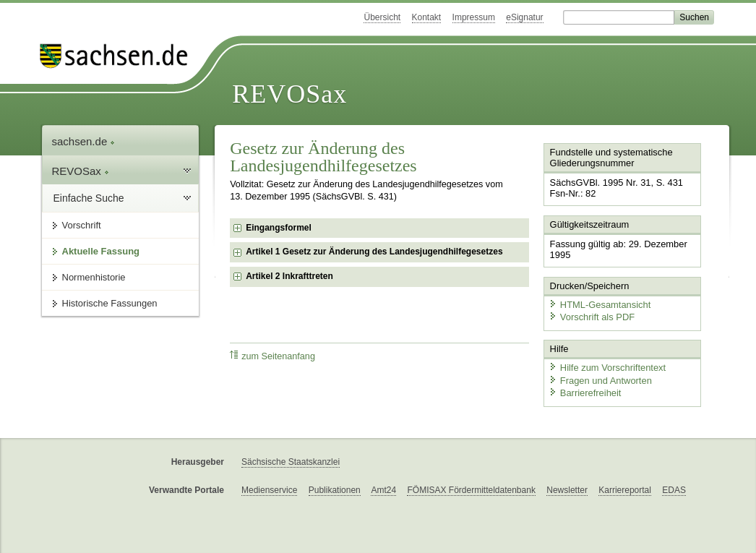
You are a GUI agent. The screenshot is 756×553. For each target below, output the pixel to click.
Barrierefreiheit (585, 392)
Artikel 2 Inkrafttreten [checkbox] (289, 276)
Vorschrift (82, 225)
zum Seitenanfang (272, 356)
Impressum (474, 17)
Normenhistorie (94, 277)
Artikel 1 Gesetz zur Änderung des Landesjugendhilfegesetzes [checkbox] (374, 252)
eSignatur (524, 17)
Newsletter (567, 489)
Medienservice (269, 489)
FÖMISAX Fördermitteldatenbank (471, 489)
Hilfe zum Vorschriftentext (607, 367)
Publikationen (335, 489)
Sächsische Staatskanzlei (291, 461)
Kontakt (427, 17)
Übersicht (382, 17)
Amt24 (383, 489)
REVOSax (289, 94)
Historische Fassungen (110, 303)
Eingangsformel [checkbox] (279, 228)
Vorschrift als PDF (591, 316)
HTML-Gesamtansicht (599, 304)
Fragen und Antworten (600, 379)
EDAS (674, 489)
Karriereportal (625, 489)
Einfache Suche (89, 198)
